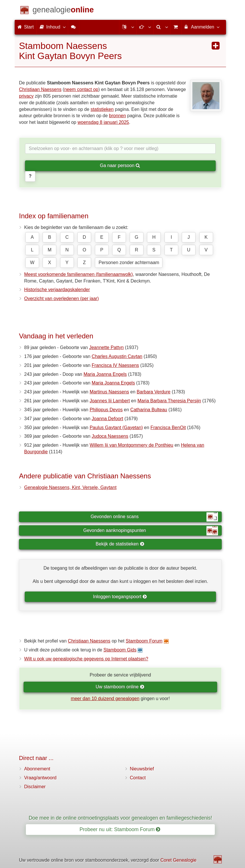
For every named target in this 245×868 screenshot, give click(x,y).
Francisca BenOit (168, 428)
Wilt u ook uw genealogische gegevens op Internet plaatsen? (86, 659)
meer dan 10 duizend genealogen (105, 699)
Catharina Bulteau (149, 410)
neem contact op (81, 89)
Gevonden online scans (154, 517)
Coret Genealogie (178, 860)
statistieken (102, 109)
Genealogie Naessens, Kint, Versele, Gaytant (70, 487)
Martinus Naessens (109, 392)
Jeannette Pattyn (106, 347)
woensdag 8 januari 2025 (103, 122)
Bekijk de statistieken (120, 544)
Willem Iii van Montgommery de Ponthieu (132, 445)
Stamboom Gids (120, 650)
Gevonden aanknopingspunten (151, 531)
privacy (26, 96)
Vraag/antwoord (40, 778)
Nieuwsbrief (142, 769)
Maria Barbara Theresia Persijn (169, 401)
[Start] (63, 11)
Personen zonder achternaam (129, 263)
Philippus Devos (106, 410)
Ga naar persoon (120, 165)
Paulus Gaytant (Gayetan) (116, 428)
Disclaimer (35, 787)
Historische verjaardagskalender (57, 290)
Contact (138, 778)
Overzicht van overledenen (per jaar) (62, 299)
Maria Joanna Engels (105, 374)
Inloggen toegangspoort (120, 597)
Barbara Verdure (153, 392)
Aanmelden (202, 27)
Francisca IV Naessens (115, 365)
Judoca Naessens (110, 436)
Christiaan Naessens (40, 89)
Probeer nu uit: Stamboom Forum (120, 829)
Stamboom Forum (144, 641)
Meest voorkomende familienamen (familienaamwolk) (79, 274)
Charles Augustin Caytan (117, 356)
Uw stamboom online (120, 687)
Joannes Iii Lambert (110, 401)
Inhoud (52, 27)
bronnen (117, 116)
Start (26, 27)
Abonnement (37, 769)
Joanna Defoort (107, 419)
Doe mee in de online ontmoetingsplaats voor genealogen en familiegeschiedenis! (120, 818)
